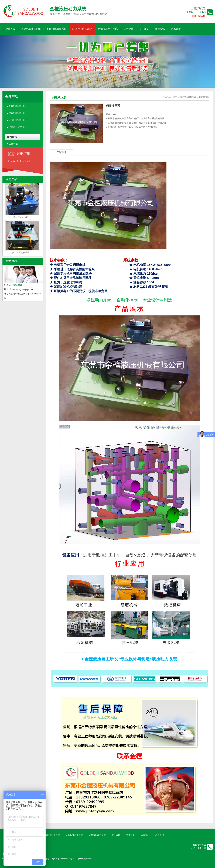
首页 (175, 97)
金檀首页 (10, 29)
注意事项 (13, 144)
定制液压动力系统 (108, 29)
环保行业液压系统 (82, 29)
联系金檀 (176, 29)
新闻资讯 (160, 29)
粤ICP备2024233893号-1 (63, 859)
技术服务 (144, 29)
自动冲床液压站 (21, 218)
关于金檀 (128, 29)
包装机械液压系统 (57, 29)
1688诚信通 (199, 16)
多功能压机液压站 (21, 253)
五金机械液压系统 (31, 29)
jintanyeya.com (85, 859)
